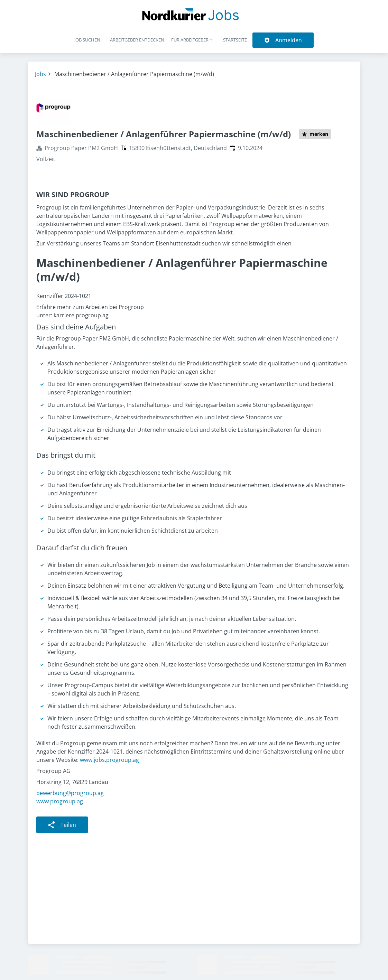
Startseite (235, 40)
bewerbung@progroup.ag (70, 793)
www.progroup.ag (60, 801)
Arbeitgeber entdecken (137, 40)
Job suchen (87, 40)
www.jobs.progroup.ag (109, 760)
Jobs (40, 74)
